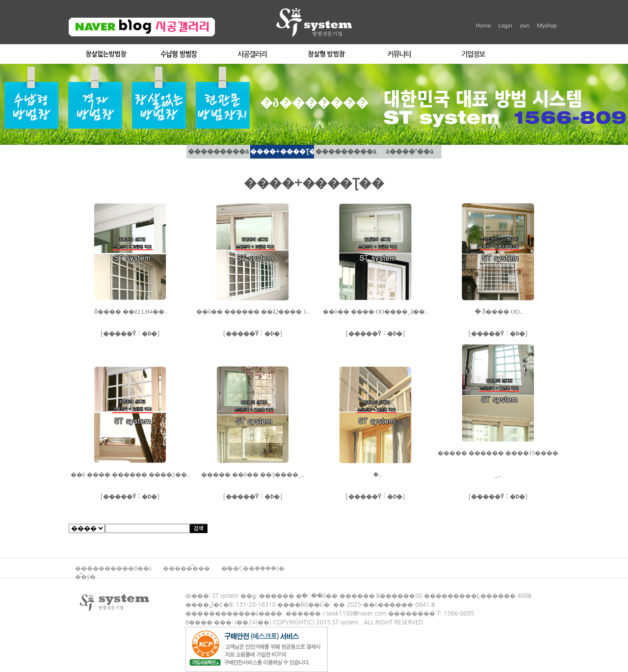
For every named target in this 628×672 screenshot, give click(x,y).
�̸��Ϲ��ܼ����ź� (253, 568)
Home (484, 26)
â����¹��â (410, 151)
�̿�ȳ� (85, 577)
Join (524, 26)
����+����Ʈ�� (282, 151)
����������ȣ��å (114, 568)
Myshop (547, 26)
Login (505, 26)
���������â (218, 151)
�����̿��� (187, 568)
